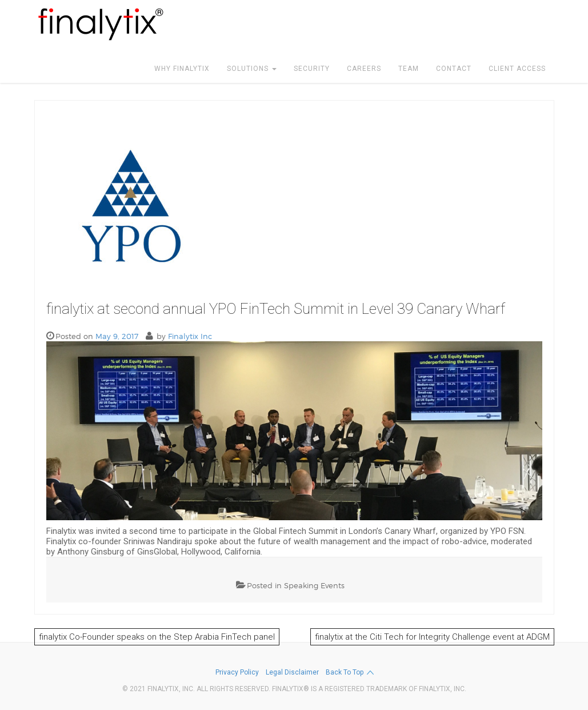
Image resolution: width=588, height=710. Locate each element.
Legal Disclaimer (292, 672)
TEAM (409, 69)
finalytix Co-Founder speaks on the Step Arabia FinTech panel (157, 637)
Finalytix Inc (190, 336)
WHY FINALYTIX (182, 69)
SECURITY (312, 69)
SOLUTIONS (252, 69)
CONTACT (454, 69)
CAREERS (364, 69)
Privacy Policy (237, 672)
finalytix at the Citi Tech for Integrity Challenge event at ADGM (432, 637)
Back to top (350, 673)
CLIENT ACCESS (517, 69)
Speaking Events (314, 585)
